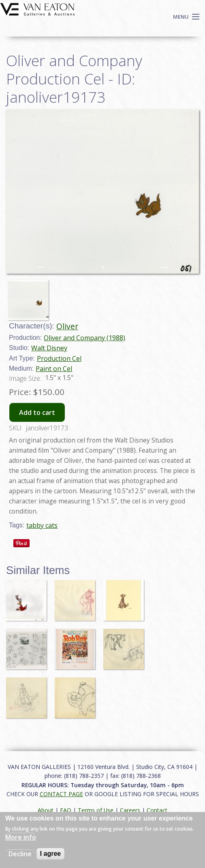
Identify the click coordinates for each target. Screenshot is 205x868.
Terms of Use (96, 810)
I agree (51, 854)
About (46, 810)
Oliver (67, 326)
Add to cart (37, 412)
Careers (130, 810)
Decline (20, 854)
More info (21, 837)
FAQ (66, 810)
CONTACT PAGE (61, 794)
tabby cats (42, 525)
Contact (157, 810)
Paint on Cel (54, 369)
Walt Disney (49, 348)
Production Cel (59, 358)
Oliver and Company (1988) (84, 338)
